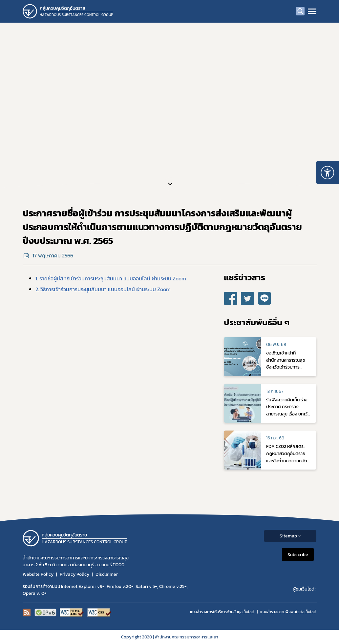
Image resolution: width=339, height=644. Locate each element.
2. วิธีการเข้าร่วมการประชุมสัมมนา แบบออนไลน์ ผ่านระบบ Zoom (103, 289)
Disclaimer (107, 574)
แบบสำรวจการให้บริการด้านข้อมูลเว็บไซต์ (222, 612)
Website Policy (38, 574)
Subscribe (298, 555)
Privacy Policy (74, 574)
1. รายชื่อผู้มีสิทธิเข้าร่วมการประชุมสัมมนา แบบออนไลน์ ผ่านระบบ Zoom (111, 278)
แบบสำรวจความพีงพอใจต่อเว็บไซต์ (288, 612)
